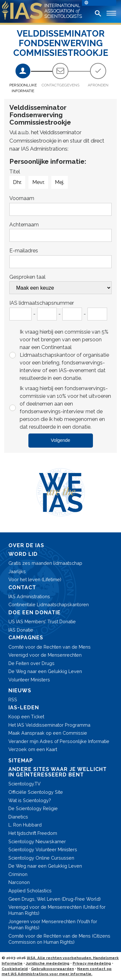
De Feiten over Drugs (31, 663)
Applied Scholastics (30, 891)
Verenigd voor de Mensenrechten (45, 655)
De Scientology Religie (33, 808)
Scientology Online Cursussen (41, 858)
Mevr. (38, 182)
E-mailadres (24, 251)
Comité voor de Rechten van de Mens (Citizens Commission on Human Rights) (59, 939)
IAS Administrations (29, 596)
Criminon (18, 874)
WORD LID (23, 554)
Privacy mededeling (92, 963)
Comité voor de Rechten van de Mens (50, 647)
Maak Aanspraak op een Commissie (48, 733)
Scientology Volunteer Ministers (43, 849)
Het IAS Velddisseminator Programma (49, 725)
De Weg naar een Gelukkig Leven (45, 671)
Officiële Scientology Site (36, 792)
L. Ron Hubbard (25, 825)
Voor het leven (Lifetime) (35, 579)
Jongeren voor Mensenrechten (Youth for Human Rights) (53, 924)
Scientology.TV (25, 784)
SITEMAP (21, 761)
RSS (13, 700)
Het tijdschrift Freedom (33, 833)
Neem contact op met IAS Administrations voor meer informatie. (57, 971)
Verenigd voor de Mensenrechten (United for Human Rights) (57, 910)
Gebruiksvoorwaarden (52, 969)
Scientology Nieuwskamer (37, 841)
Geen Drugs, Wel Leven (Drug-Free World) (55, 899)
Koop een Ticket (26, 717)
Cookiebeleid (15, 969)
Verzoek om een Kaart (33, 749)
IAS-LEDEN (24, 708)
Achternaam (24, 225)
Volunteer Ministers (29, 680)
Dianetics (18, 817)
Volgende (60, 440)
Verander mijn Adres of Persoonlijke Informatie (59, 741)
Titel (15, 172)
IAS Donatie (21, 630)
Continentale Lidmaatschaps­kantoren (49, 604)
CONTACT (22, 587)
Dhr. (17, 182)
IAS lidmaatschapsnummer (42, 303)
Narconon (19, 882)
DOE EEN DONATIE (35, 612)
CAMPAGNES (26, 638)
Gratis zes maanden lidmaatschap (45, 563)
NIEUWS (20, 691)
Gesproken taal (27, 277)
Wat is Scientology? (30, 800)
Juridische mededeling (48, 963)
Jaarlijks (17, 571)
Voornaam (22, 198)
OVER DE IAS (26, 545)
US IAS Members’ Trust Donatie (42, 621)
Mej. (60, 182)
